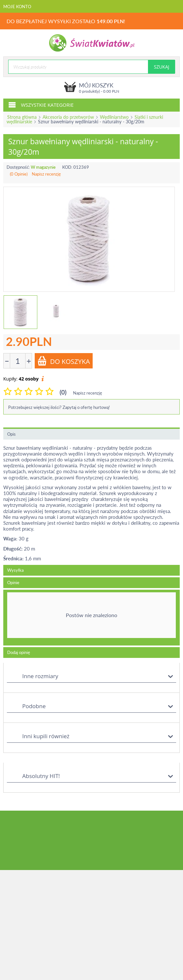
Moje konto (17, 7)
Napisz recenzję (46, 174)
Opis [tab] (11, 434)
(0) (63, 392)
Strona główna (22, 117)
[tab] (91, 618)
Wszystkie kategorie (41, 104)
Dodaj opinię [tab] (19, 652)
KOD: (67, 167)
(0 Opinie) (19, 174)
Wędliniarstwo (114, 117)
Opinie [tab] (13, 583)
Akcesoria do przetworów (68, 117)
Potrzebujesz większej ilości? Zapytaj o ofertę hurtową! (59, 407)
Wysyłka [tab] (15, 570)
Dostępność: (18, 167)
